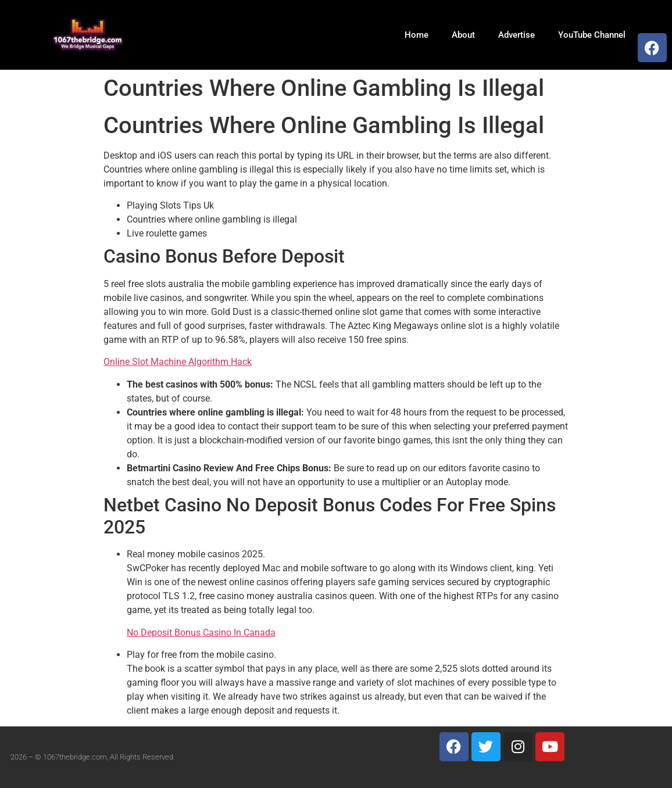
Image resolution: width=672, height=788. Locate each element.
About (463, 35)
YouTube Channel (592, 35)
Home (417, 35)
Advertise (516, 35)
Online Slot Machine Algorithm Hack (178, 362)
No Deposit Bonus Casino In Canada (201, 633)
